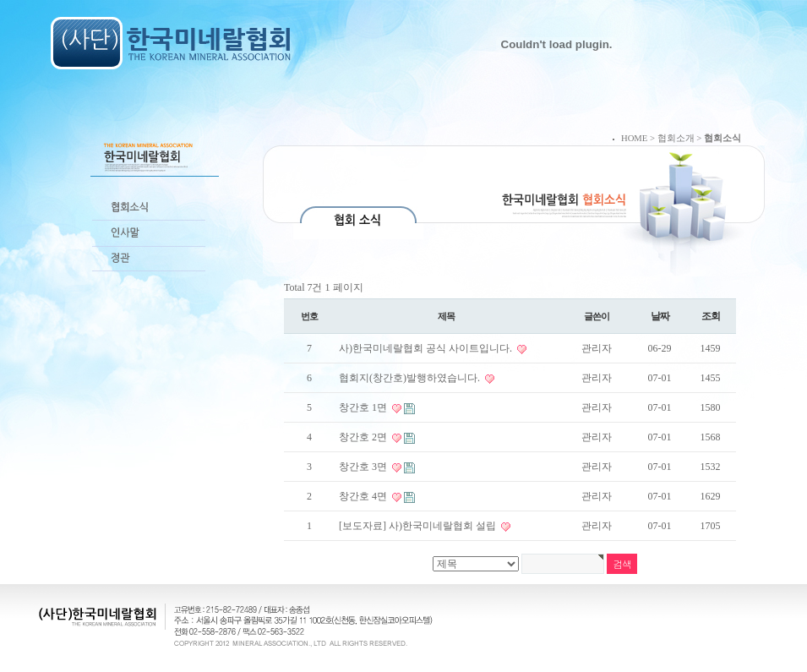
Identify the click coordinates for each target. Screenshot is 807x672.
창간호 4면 (364, 496)
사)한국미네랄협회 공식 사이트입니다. (427, 348)
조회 (711, 316)
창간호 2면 (364, 437)
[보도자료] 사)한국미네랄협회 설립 (419, 526)
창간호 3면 (364, 467)
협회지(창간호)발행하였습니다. (411, 378)
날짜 (660, 316)
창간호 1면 (364, 407)
